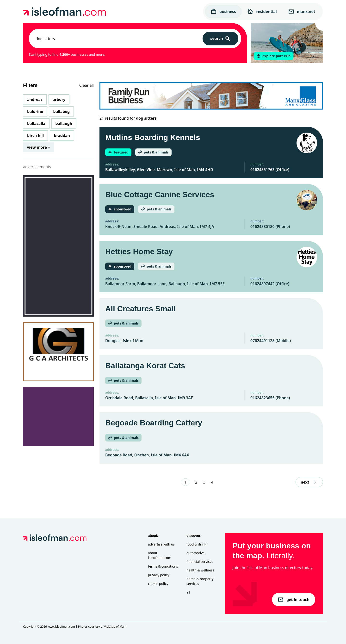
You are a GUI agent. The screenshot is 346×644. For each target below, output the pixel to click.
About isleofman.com (160, 555)
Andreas (35, 99)
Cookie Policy (158, 584)
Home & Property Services (200, 581)
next (309, 482)
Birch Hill (35, 135)
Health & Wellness (200, 570)
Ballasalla (36, 123)
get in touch (294, 600)
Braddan (62, 135)
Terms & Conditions (163, 566)
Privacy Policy (159, 575)
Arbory (59, 99)
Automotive (195, 553)
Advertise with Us (161, 544)
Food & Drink (196, 544)
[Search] (220, 39)
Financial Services (200, 561)
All (188, 592)
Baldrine (35, 111)
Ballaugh (64, 123)
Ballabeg (61, 111)
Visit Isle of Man (115, 627)
